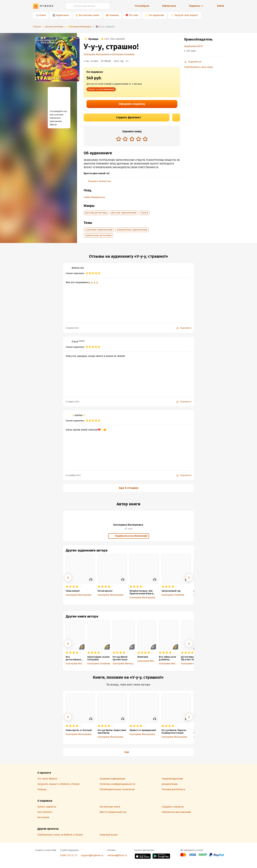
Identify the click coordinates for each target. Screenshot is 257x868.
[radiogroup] (132, 139)
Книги (43, 15)
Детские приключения (124, 213)
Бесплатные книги (89, 15)
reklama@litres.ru (117, 855)
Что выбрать (142, 6)
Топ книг (134, 15)
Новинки (114, 15)
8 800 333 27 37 (69, 855)
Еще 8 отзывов (129, 488)
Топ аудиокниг (156, 15)
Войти (220, 6)
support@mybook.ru (92, 855)
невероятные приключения (132, 230)
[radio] (119, 139)
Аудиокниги (62, 15)
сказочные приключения (99, 230)
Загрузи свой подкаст (186, 15)
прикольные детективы (98, 235)
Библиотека (169, 6)
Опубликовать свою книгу (199, 67)
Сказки (144, 213)
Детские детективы (96, 213)
